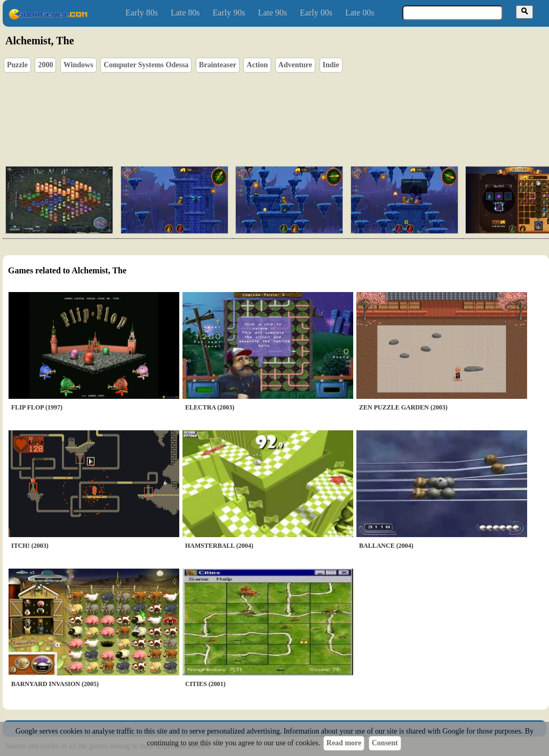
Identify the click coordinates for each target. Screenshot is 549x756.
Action (257, 65)
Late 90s (272, 13)
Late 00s (360, 13)
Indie (331, 65)
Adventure (296, 65)
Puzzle (17, 65)
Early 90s (229, 13)
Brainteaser (218, 65)
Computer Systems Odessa (146, 65)
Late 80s (185, 13)
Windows (78, 65)
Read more (344, 743)
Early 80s (142, 13)
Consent (385, 743)
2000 (45, 65)
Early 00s (316, 13)
